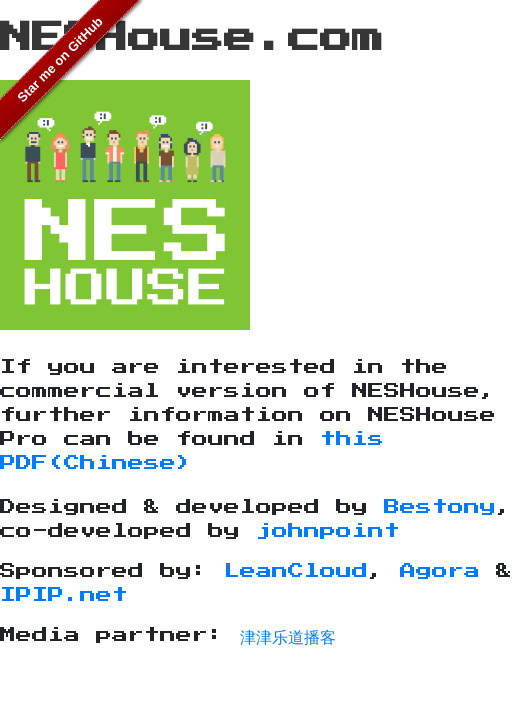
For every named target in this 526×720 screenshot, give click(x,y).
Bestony (440, 507)
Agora (440, 571)
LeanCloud (296, 571)
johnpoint (328, 531)
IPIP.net (64, 595)
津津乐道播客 (288, 635)
